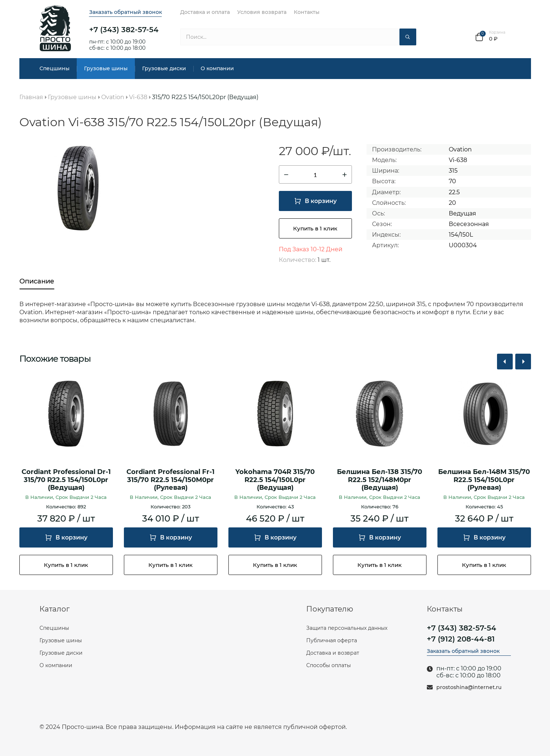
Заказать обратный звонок (126, 12)
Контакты (307, 12)
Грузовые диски (164, 68)
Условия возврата (262, 12)
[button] (505, 362)
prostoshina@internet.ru (469, 687)
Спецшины (54, 68)
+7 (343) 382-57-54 (124, 30)
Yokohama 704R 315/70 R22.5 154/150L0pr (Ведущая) (275, 480)
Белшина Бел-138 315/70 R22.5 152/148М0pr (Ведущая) (380, 480)
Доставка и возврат (333, 653)
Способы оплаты (329, 665)
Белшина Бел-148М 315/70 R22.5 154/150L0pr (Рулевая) (484, 480)
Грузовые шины (106, 68)
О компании (217, 68)
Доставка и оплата (205, 12)
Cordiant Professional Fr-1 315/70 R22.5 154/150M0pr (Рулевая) (170, 480)
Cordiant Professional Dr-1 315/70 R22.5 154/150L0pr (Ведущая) (66, 480)
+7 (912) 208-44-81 (461, 639)
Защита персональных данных (347, 628)
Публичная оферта (332, 640)
